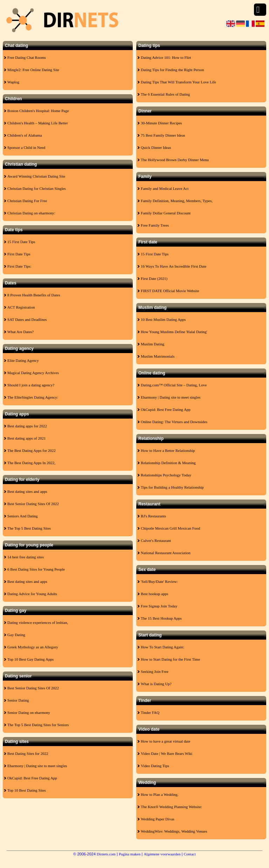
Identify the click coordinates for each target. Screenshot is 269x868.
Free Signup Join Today (159, 606)
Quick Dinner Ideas (156, 147)
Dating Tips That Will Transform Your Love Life (178, 82)
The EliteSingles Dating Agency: (33, 397)
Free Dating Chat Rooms (27, 57)
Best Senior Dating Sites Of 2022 (33, 504)
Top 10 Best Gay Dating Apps (30, 659)
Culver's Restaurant (156, 540)
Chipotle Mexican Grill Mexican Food (170, 528)
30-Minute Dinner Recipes (161, 123)
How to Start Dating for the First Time (170, 659)
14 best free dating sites (26, 557)
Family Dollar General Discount (166, 213)
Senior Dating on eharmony (29, 712)
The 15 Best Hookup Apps (161, 618)
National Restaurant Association (166, 553)
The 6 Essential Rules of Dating (165, 94)
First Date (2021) (154, 278)
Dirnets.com (106, 854)
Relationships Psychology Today (166, 475)
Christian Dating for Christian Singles (37, 188)
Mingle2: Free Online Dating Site (33, 70)
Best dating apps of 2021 (26, 438)
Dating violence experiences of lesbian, (38, 622)
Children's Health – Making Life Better (38, 123)
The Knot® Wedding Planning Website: (171, 807)
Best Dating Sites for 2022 (28, 753)
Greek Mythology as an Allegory (33, 647)
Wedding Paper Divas (158, 819)
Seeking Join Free (155, 671)
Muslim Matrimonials (158, 356)
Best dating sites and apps (27, 491)
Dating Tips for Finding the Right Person (172, 70)
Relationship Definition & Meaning (168, 463)
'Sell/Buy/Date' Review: (159, 581)
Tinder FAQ (150, 712)
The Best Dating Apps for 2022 (32, 450)
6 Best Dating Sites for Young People (36, 569)
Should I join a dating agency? (31, 385)
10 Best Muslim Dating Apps (163, 319)
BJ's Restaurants (153, 516)
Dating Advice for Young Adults (32, 594)
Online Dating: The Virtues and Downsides (174, 422)
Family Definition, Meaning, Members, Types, (177, 201)
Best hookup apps (154, 594)
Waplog (13, 82)
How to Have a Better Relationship (168, 450)
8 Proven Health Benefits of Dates (34, 295)
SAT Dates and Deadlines (27, 319)
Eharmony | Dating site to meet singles (37, 766)
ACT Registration (21, 307)
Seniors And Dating (23, 516)
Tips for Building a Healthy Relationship (172, 487)
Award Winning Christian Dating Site (36, 176)
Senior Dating (18, 700)
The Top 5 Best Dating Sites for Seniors (38, 725)
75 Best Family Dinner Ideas (163, 135)
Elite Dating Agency (23, 360)
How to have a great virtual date (165, 741)
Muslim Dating (153, 344)
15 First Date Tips (21, 242)
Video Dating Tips (155, 766)
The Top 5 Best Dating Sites (29, 528)
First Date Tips (19, 254)
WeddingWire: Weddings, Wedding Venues (174, 831)
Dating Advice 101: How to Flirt (166, 57)
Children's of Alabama (25, 135)
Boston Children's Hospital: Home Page (38, 111)
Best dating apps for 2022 (27, 426)
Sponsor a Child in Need (26, 147)
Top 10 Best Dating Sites (27, 790)
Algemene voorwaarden (162, 854)
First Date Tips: (19, 266)
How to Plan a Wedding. (160, 794)
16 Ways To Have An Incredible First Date (174, 266)
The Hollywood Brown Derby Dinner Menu (175, 160)
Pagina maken (130, 854)
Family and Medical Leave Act (165, 188)
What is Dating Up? (156, 684)
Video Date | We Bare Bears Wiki (167, 753)
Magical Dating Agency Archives (33, 373)
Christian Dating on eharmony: (31, 213)
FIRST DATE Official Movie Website (170, 291)
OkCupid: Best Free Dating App (32, 778)
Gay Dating (16, 635)
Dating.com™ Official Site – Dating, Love (174, 385)
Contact (190, 854)
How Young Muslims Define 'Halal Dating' (174, 332)
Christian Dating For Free (27, 201)
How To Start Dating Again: (163, 647)
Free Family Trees (155, 225)
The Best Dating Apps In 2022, (31, 463)
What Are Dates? (20, 332)
